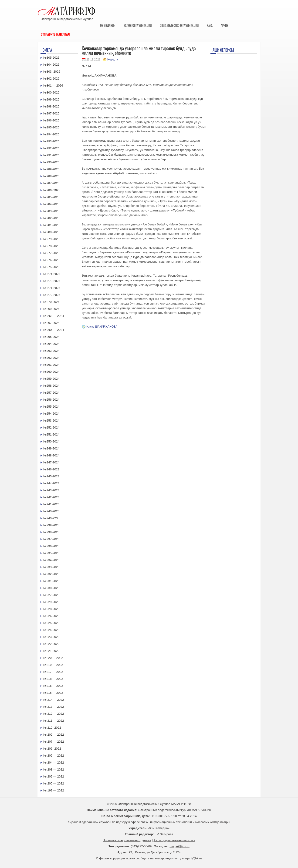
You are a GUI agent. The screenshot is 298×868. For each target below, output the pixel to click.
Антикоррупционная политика (174, 840)
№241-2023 (51, 504)
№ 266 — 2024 (54, 330)
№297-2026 (51, 113)
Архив (225, 25)
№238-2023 (51, 532)
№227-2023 (51, 595)
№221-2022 (51, 651)
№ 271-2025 (52, 288)
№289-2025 (51, 169)
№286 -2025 (52, 190)
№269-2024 (51, 309)
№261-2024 (51, 365)
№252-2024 (51, 427)
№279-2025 (51, 239)
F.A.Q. (210, 25)
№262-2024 (51, 358)
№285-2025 (51, 197)
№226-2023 (51, 616)
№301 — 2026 (53, 85)
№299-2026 (51, 99)
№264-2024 (51, 344)
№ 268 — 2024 (54, 316)
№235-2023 (51, 553)
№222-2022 (51, 644)
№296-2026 (51, 120)
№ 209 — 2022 (54, 735)
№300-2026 (51, 92)
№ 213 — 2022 (54, 707)
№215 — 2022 (53, 693)
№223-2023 (51, 637)
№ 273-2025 (52, 281)
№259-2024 (51, 379)
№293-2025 (51, 141)
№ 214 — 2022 (54, 700)
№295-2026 (51, 127)
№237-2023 (51, 539)
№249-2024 (51, 448)
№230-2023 (51, 588)
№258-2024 (51, 386)
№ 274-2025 (52, 274)
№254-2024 (51, 414)
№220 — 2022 (53, 658)
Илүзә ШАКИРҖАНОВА (102, 327)
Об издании (108, 25)
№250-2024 (51, 441)
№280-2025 (51, 232)
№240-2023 (51, 511)
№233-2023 (51, 567)
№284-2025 (51, 204)
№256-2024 (51, 400)
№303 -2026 (52, 72)
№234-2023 (51, 560)
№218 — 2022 (53, 679)
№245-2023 (51, 476)
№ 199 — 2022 (54, 790)
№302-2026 (51, 79)
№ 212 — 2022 (54, 714)
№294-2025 (51, 134)
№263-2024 (51, 351)
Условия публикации (138, 25)
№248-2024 (51, 455)
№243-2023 (51, 490)
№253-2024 (51, 421)
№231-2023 (51, 581)
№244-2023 (51, 483)
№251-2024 (51, 434)
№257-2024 (51, 393)
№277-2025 (51, 253)
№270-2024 (51, 302)
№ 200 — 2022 (54, 783)
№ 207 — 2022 (54, 742)
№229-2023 (51, 602)
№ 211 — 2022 (54, 721)
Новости (113, 60)
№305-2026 (51, 58)
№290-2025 (51, 162)
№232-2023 (51, 574)
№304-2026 (51, 65)
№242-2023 (51, 497)
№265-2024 (51, 337)
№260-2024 (51, 372)
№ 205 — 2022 (54, 756)
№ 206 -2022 (52, 749)
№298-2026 (51, 106)
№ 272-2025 (52, 295)
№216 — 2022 (53, 686)
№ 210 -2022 (52, 728)
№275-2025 (51, 267)
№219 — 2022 (53, 665)
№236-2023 (51, 546)
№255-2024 (51, 407)
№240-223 (51, 518)
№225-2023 (51, 623)
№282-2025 (51, 218)
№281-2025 (51, 225)
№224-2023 (51, 630)
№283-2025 (51, 211)
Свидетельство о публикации (179, 25)
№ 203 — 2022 (54, 769)
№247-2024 (51, 462)
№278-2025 (51, 246)
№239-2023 (51, 525)
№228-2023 (51, 609)
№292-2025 (51, 148)
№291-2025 (51, 155)
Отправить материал (55, 34)
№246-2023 (51, 469)
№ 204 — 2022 (54, 762)
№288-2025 (51, 176)
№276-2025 (51, 260)
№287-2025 (51, 183)
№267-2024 (51, 323)
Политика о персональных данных (127, 840)
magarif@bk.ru (179, 846)
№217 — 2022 (53, 672)
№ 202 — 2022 (54, 776)
